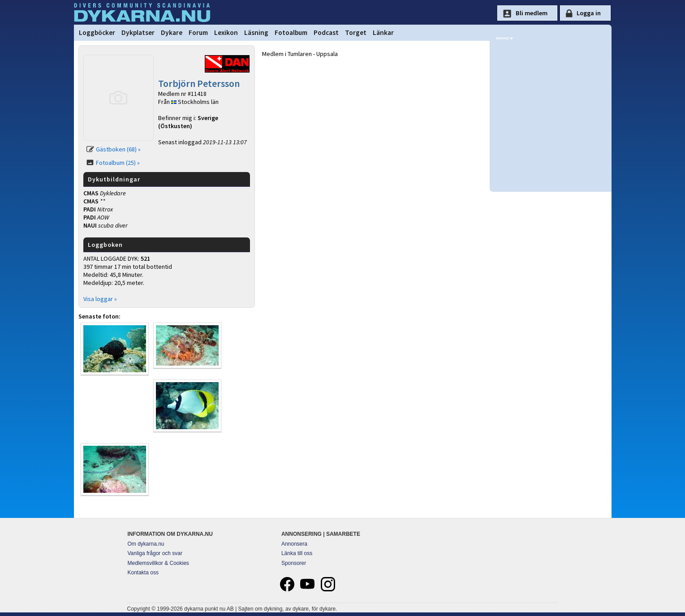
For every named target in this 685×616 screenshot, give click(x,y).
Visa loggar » (100, 299)
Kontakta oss (143, 573)
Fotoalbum (291, 32)
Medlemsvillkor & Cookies (158, 563)
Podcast (326, 32)
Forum (198, 32)
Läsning (256, 32)
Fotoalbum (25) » (118, 163)
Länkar (383, 32)
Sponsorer (294, 563)
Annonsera (294, 544)
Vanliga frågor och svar (155, 553)
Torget (356, 32)
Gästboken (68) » (118, 149)
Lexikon (226, 32)
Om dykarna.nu (146, 544)
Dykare (172, 32)
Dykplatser (138, 32)
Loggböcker (97, 32)
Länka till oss (297, 553)
